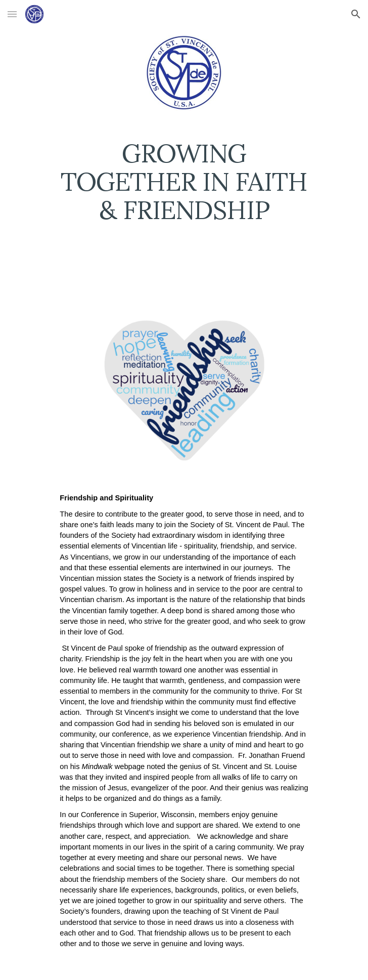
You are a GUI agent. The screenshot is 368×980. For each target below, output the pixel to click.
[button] (12, 14)
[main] (184, 186)
